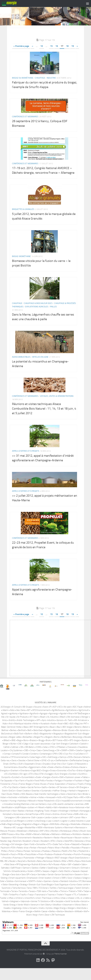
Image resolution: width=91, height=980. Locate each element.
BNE (13, 750)
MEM (40, 837)
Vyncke (49, 917)
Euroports (6, 787)
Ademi (5, 720)
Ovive (67, 854)
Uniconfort (29, 907)
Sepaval (76, 881)
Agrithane (24, 723)
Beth (30, 740)
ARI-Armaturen (81, 730)
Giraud (72, 797)
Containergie (45, 763)
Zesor (47, 924)
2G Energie (5, 716)
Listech (56, 830)
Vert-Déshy (46, 914)
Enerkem (15, 780)
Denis (14, 770)
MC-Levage (18, 837)
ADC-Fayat (77, 716)
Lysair (88, 830)
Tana (29, 897)
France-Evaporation (57, 793)
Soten (39, 891)
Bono (26, 750)
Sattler (43, 877)
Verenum (35, 914)
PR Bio (21, 864)
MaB (3, 834)
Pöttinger (40, 867)
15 (51, 55)
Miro (47, 840)
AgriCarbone (71, 720)
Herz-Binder (83, 803)
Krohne (56, 823)
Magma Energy (14, 834)
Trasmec (51, 904)
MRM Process (8, 844)
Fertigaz (58, 790)
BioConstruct (7, 743)
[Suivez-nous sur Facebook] (43, 970)
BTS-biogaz (75, 750)
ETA (31, 783)
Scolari (30, 881)
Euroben (73, 783)
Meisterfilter (30, 837)
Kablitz (49, 817)
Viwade (7, 917)
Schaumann (65, 877)
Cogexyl (87, 760)
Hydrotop (22, 810)
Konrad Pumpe (32, 823)
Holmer (33, 807)
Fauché (30, 790)
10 (42, 55)
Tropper (68, 904)
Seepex (46, 881)
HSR (87, 807)
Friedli (80, 793)
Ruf (50, 874)
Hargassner (83, 800)
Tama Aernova (19, 897)
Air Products (22, 726)
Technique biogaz (66, 897)
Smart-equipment (17, 887)
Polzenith (5, 864)
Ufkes (11, 907)
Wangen (71, 917)
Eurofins (82, 783)
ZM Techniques (58, 924)
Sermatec (42, 884)
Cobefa (79, 760)
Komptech (7, 823)
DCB (70, 766)
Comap (7, 763)
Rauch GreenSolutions (79, 867)
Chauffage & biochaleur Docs (38, 313)
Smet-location (45, 887)
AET (29, 720)
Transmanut (40, 904)
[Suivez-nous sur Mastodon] (53, 970)
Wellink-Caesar (41, 921)
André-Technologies (26, 730)
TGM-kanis (42, 901)
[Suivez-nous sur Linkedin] (38, 970)
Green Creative (23, 800)
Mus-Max (20, 844)
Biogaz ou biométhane (23, 87)
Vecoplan (59, 911)
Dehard (86, 766)
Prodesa (48, 864)
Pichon (12, 860)
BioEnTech (19, 743)
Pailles (53, 316)
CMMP (64, 760)
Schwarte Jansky (19, 881)
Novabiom (27, 850)
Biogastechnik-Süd (73, 743)
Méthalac (46, 844)
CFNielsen (61, 756)
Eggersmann (35, 777)
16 (57, 55)
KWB (76, 823)
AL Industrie (53, 726)
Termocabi (5, 901)
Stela (5, 894)
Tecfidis (53, 897)
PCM (13, 857)
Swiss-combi (83, 894)
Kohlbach (74, 820)
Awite (53, 733)
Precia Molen (31, 864)
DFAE (44, 770)
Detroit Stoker (34, 770)
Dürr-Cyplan (68, 773)
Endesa (66, 777)
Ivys (50, 813)
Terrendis (23, 901)
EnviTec (72, 780)
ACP (55, 716)
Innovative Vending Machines (17, 813)
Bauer (52, 736)
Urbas (63, 907)
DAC (44, 766)
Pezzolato (76, 857)
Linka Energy (40, 830)
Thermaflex (53, 901)
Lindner (30, 830)
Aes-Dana (21, 720)
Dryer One (56, 773)
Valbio (87, 907)
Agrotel (63, 723)
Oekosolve (79, 850)
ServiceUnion (67, 884)
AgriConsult (83, 720)
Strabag (23, 894)
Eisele (51, 777)
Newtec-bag (6, 850)
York (41, 924)
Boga (19, 750)
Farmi (22, 790)
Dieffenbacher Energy (79, 770)
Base (26, 736)
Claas (39, 760)
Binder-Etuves (68, 740)
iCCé (58, 810)
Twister (3, 907)
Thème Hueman (61, 963)
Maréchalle (75, 834)
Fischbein (79, 790)
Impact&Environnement (72, 810)
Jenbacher (69, 813)
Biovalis (88, 746)
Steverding (14, 894)
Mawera (7, 837)
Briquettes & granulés (23, 219)
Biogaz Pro (39, 746)
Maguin (36, 834)
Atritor (36, 733)
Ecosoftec (23, 777)
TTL (75, 904)
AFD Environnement (41, 720)
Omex (88, 850)
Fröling (88, 793)
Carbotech (74, 753)
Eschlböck (14, 783)
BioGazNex (28, 746)
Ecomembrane (10, 777)
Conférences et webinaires (25, 126)
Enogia (45, 780)
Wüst (29, 924)
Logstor (64, 830)
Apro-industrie (48, 730)
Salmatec (5, 877)
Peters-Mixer (54, 857)
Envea (53, 780)
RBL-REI (4, 870)
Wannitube (82, 917)
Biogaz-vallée (15, 746)
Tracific (23, 904)
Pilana (19, 860)
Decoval (77, 766)
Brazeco (33, 750)
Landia (47, 827)
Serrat (50, 884)
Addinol (87, 716)
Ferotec (50, 790)
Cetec (45, 756)
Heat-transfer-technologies (46, 803)
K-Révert (40, 817)
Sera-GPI (25, 884)
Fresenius (71, 793)
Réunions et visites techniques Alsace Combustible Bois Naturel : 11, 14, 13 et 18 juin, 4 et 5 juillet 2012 (44, 418)
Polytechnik (83, 860)
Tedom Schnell (82, 897)
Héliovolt (32, 810)
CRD (61, 763)
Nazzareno (6, 847)
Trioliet (60, 904)
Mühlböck (77, 844)
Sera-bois (15, 884)
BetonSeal (38, 740)
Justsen (31, 817)
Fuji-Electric (13, 797)
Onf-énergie (17, 854)
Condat (25, 763)
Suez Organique (61, 894)
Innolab (87, 810)
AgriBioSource (58, 720)
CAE (20, 753)
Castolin (84, 753)
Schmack (85, 877)
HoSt (59, 807)
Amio (5, 730)
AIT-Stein (34, 726)
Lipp (49, 830)
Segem (54, 881)
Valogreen (14, 911)
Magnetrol (27, 834)
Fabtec (85, 787)
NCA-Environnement (22, 847)
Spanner (47, 891)
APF (38, 730)
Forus (15, 793)
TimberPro (14, 904)
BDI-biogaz (68, 736)
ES (6, 783)
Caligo (26, 753)
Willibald (78, 921)
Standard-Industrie (68, 891)
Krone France (67, 823)
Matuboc (86, 834)
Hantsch (72, 800)
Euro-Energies (61, 783)
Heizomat (71, 803)
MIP (42, 840)
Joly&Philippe (20, 817)
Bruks (48, 750)
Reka (39, 870)
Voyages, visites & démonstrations (57, 406)
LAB (17, 827)
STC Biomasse (85, 891)
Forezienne (5, 793)
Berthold (22, 740)
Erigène (88, 780)
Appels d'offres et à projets (26, 461)
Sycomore (6, 897)
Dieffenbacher (62, 770)
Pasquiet (85, 854)
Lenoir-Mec (80, 827)
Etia (36, 783)
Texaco (32, 901)
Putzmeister (29, 867)
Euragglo (49, 783)
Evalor (39, 787)
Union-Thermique (44, 907)
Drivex (38, 773)
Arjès (5, 733)
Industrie (51, 87)
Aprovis (60, 730)
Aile (3, 726)
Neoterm (48, 847)
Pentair (33, 857)
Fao (16, 790)
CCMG (39, 756)
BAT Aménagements (39, 736)
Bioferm (29, 743)
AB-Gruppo (27, 716)
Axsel (60, 733)
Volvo (25, 917)
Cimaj (32, 760)
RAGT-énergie (61, 867)
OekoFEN (68, 850)
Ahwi (70, 723)
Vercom (84, 911)
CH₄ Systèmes (16, 760)
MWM (29, 844)
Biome (57, 746)
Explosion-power (73, 787)
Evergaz (47, 787)
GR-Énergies (82, 797)
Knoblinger (64, 820)
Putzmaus (17, 867)
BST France (58, 750)
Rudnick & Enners (39, 874)
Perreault (42, 857)
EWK (62, 787)
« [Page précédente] (32, 55)
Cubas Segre (35, 766)
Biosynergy (78, 746)
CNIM (71, 760)
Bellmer (5, 740)
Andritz (12, 730)
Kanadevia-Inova (66, 817)
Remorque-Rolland (52, 870)
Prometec (68, 864)
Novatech (45, 850)
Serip (33, 884)
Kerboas (30, 820)
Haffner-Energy (60, 800)
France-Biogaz (25, 793)
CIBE (26, 760)
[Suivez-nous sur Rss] (48, 970)
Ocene (60, 850)
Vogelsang (16, 917)
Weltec (52, 921)
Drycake (46, 773)
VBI (52, 911)
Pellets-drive (23, 857)
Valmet (5, 911)
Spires (56, 891)
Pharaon (85, 857)
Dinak (6, 773)
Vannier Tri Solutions (40, 911)
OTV (49, 854)
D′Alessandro (81, 773)
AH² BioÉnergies (81, 723)
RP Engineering (23, 874)
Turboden (83, 904)
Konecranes (19, 823)
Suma (73, 894)
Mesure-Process (8, 840)
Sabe (84, 874)
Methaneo (34, 840)
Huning (13, 810)
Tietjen (86, 901)
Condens (34, 763)
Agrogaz (44, 723)
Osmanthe (41, 854)
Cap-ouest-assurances (40, 753)
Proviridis (7, 867)
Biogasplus (58, 743)
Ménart (37, 844)
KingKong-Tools (42, 820)
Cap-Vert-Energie (60, 753)
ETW (42, 783)
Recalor (13, 870)
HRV (82, 807)
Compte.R (16, 763)
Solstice (10, 891)
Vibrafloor (57, 914)
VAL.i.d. (79, 907)
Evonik (55, 787)
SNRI (64, 887)
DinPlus (13, 773)
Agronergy (54, 723)
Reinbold (31, 870)
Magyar (45, 834)
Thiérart (72, 901)
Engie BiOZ (36, 780)
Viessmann (68, 914)
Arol (11, 733)
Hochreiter (13, 807)
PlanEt (64, 860)
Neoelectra (38, 847)
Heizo (63, 803)
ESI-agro (24, 783)
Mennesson (80, 837)
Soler (2, 891)
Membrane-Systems (53, 837)
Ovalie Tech (58, 854)
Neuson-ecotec (81, 847)
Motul (76, 840)
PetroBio (66, 857)
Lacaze (40, 827)
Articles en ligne (40, 366)
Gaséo (23, 797)
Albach (43, 726)
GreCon (12, 800)
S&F (70, 874)
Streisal (32, 894)
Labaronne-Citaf (28, 827)
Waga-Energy (60, 917)
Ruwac (56, 874)
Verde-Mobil (23, 914)
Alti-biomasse (73, 726)
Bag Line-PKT (81, 733)
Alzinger (85, 726)
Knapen (54, 820)
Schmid (7, 881)
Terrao (14, 901)
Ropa (77, 870)
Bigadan (48, 740)
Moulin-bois (85, 840)
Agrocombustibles (21, 366)
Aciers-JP (47, 716)
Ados (12, 720)
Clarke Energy (49, 760)
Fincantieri (68, 790)
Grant (4, 800)
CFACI (52, 756)
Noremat (17, 850)
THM (79, 901)
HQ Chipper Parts (71, 807)
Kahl (55, 817)
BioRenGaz (66, 746)
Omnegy (6, 854)
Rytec (63, 874)
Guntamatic (46, 800)
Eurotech (16, 787)
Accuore (38, 716)
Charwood (72, 756)
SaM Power (16, 877)
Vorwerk (33, 917)
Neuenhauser (67, 847)
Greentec (36, 800)
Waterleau (6, 921)
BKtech (7, 750)
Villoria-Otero (81, 914)
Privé (41, 864)
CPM (55, 763)
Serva (57, 884)
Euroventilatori (28, 787)
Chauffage (40, 87)
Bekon (86, 736)
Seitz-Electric (65, 881)
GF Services (62, 797)
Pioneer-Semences (32, 860)
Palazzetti (75, 854)
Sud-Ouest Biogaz (45, 894)
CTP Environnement (19, 766)
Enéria (80, 780)
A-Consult (16, 716)
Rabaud (50, 867)
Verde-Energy (10, 914)
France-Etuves (40, 793)
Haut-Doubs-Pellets (10, 803)
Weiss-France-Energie (22, 921)
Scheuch (75, 877)
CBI (22, 756)
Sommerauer (21, 891)
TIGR (5, 904)
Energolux (5, 780)
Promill (77, 864)
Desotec (22, 770)
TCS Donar (43, 897)
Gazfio (44, 797)
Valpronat (25, 911)
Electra (58, 777)
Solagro (86, 887)
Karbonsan (80, 817)
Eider (44, 777)
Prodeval (58, 864)
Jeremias (79, 813)
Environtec (62, 780)
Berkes (13, 740)
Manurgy (65, 834)
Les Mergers (19, 830)
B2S (72, 733)
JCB (55, 813)
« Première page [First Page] (21, 55)
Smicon (56, 887)
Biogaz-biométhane (21, 266)
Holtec (41, 807)
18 (67, 55)
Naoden (86, 844)
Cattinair (15, 756)
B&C (66, 733)
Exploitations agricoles (37, 316)
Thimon (64, 901)
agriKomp (13, 723)
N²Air (53, 850)
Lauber (55, 827)
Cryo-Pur (68, 763)
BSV (66, 750)
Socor (70, 887)
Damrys (63, 766)
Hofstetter (24, 807)
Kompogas (85, 820)
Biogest (49, 746)
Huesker (4, 810)
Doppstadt (29, 773)
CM (58, 760)
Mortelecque (66, 840)
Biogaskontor (46, 743)
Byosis (85, 750)
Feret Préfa (39, 790)
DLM (21, 773)
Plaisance (56, 860)
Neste (57, 847)
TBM (35, 897)
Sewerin (78, 884)
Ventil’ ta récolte (72, 911)
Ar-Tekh (69, 730)
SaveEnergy (53, 877)
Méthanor (56, 844)
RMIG (71, 870)
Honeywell (51, 807)
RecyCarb (22, 870)
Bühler (13, 753)
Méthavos (66, 844)
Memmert (69, 837)
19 (73, 55)
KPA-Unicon (46, 823)
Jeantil (61, 813)
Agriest (4, 723)
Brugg (41, 750)
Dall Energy (53, 766)
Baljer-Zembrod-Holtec (12, 736)
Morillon (55, 840)
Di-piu (51, 770)
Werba (60, 921)
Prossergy (86, 864)
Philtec (4, 860)
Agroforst (34, 723)
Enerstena (25, 780)
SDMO (38, 881)
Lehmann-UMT (67, 827)
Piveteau (46, 860)
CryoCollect (79, 763)
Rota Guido (86, 870)
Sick (85, 884)
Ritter (64, 870)
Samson (26, 877)
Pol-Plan (73, 860)
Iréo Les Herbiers (39, 813)
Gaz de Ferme (34, 797)
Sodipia (77, 887)
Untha (56, 907)
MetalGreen (22, 840)
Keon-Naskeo (18, 820)
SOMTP (32, 891)
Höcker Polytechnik (46, 810)
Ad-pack (67, 716)
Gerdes (52, 797)
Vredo (41, 917)
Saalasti (76, 874)
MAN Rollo (55, 834)
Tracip (30, 904)
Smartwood (32, 887)
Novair (36, 850)
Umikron (19, 907)
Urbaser (71, 907)
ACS (60, 716)
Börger (6, 753)
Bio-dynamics (82, 740)
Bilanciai (56, 740)
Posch (13, 864)
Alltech (63, 726)
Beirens (78, 736)
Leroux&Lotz (6, 830)
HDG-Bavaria (27, 803)
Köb (82, 823)
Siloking (4, 887)
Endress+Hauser (78, 777)
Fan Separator (7, 790)
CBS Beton (29, 756)
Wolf (86, 921)
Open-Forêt (29, 854)
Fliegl (87, 790)
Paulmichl (5, 857)
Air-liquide (11, 726)
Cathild (6, 756)
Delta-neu (5, 770)
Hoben (3, 807)
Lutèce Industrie (77, 830)
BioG (36, 743)
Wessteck (69, 921)
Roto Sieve (10, 874)
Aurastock (45, 733)
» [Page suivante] (77, 55)
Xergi (35, 924)
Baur (59, 736)
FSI (5, 797)
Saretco (35, 877)
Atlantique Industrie (23, 733)
